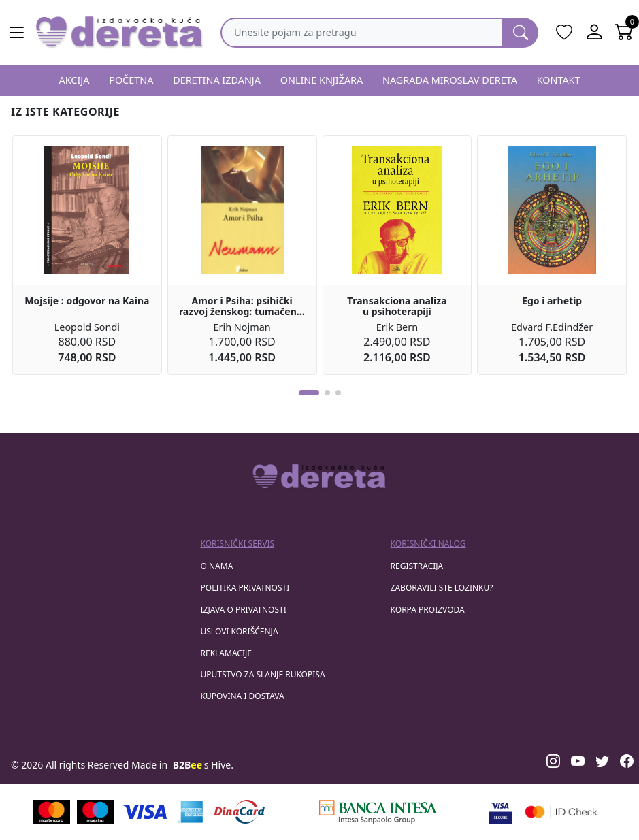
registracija (417, 566)
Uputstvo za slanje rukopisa (263, 674)
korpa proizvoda (428, 610)
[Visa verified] (501, 812)
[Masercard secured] (561, 812)
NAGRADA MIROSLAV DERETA (450, 80)
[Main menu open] (16, 33)
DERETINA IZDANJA (217, 80)
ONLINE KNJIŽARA (322, 80)
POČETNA (131, 80)
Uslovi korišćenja (240, 631)
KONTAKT (559, 80)
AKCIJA (74, 80)
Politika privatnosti (245, 588)
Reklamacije (226, 653)
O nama (217, 566)
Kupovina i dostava (243, 696)
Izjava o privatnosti (244, 610)
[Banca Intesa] (378, 812)
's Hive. (203, 765)
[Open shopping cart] (624, 33)
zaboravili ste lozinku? (442, 588)
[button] (309, 393)
